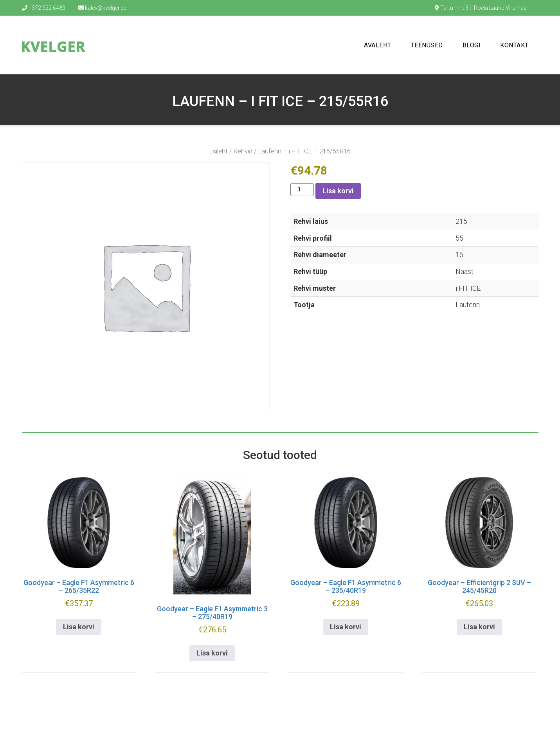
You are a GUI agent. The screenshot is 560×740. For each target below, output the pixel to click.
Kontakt (514, 45)
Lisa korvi (338, 191)
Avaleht (378, 45)
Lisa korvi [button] (79, 627)
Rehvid (243, 151)
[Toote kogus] (302, 190)
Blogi (472, 45)
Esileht (219, 151)
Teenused (427, 45)
